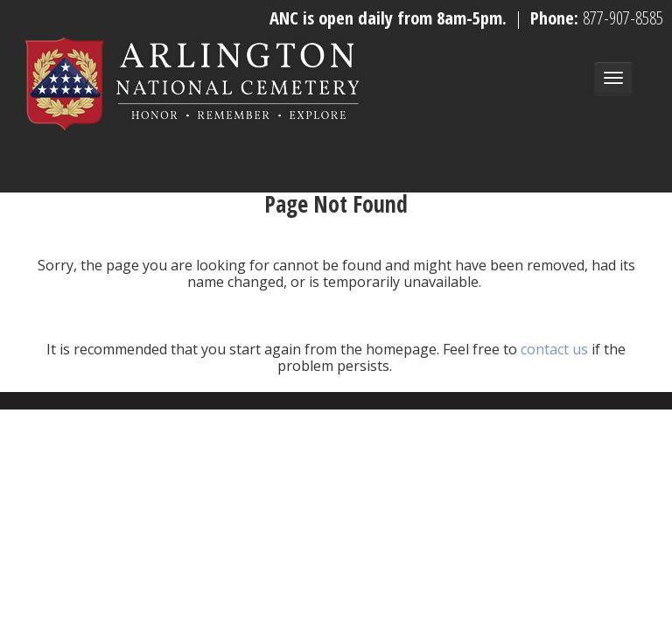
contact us (554, 349)
